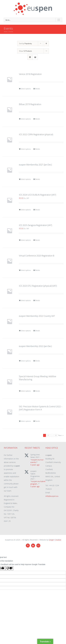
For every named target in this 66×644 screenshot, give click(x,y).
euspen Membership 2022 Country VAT (37, 316)
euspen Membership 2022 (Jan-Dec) (35, 346)
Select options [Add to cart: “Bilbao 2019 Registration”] (26, 119)
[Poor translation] (9, 568)
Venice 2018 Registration (30, 74)
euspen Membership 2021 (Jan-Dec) (35, 165)
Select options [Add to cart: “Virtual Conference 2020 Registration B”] (26, 270)
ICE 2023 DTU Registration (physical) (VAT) (38, 286)
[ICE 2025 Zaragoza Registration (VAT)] (10, 231)
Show (25, 51)
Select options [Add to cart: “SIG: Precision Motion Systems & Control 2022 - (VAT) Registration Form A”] (26, 421)
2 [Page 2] (48, 435)
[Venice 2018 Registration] (10, 80)
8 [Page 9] (56, 435)
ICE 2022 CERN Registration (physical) (36, 134)
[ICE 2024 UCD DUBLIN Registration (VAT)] (10, 200)
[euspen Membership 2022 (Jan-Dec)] (10, 352)
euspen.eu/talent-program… (38, 483)
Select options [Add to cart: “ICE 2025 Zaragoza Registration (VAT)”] (26, 240)
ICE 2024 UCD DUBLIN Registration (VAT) (37, 195)
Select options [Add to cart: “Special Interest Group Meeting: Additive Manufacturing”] (26, 391)
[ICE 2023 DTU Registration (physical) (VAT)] (10, 291)
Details (38, 89)
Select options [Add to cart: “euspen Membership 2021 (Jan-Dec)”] (26, 179)
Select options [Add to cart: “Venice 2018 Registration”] (26, 89)
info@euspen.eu (52, 496)
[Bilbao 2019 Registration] (10, 110)
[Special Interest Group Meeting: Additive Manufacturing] (10, 382)
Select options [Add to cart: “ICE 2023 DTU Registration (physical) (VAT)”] (26, 300)
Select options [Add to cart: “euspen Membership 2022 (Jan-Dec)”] (26, 361)
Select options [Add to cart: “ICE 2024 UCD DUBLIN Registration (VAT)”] (26, 210)
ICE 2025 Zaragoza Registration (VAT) (36, 225)
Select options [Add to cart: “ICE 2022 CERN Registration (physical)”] (26, 149)
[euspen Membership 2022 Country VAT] (10, 321)
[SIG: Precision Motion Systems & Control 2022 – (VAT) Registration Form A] (10, 412)
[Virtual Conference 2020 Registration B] (10, 261)
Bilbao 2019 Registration (30, 104)
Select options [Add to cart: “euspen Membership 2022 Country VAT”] (26, 331)
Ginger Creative (55, 540)
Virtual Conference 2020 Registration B (37, 256)
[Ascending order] (46, 43)
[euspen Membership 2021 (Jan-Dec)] (10, 170)
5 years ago (35, 465)
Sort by (25, 43)
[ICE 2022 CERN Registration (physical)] (10, 140)
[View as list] (35, 57)
